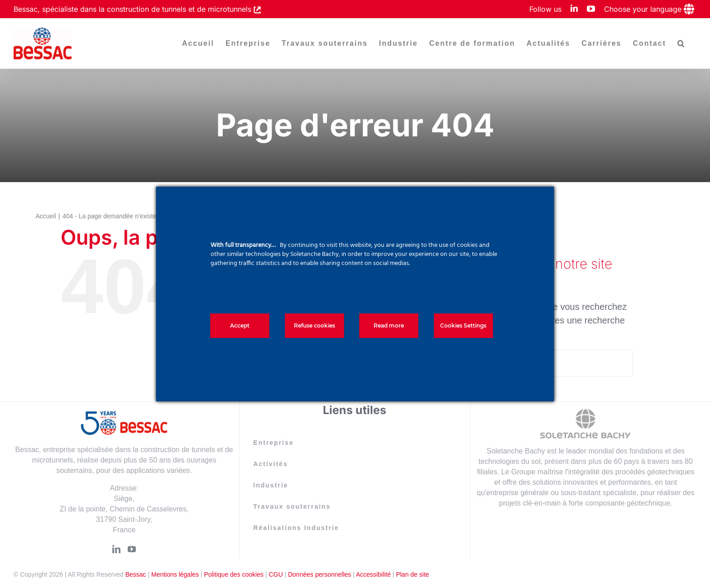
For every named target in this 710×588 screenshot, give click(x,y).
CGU (276, 574)
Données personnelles (319, 574)
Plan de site (412, 574)
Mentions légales (175, 574)
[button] (681, 43)
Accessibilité (373, 574)
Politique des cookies (234, 574)
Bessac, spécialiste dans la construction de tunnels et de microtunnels (134, 9)
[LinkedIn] (116, 549)
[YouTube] (132, 549)
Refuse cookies (314, 325)
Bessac (136, 574)
